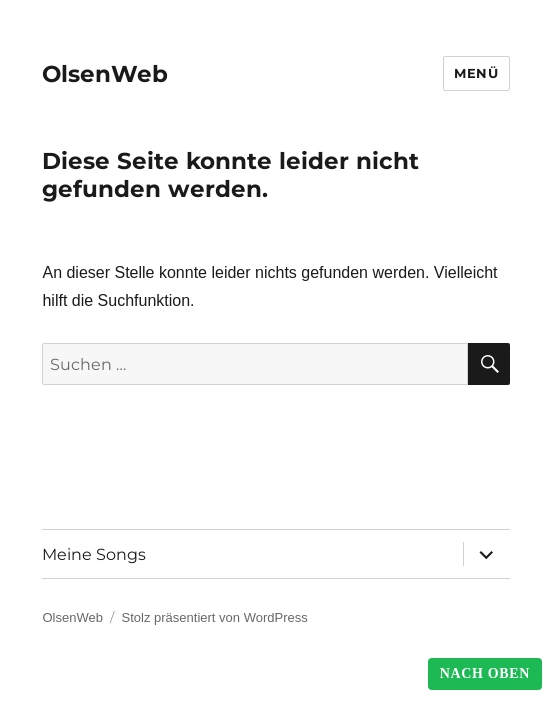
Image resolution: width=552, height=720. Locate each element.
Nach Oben (485, 673)
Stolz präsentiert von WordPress (215, 617)
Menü (476, 73)
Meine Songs (94, 554)
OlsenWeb (105, 74)
